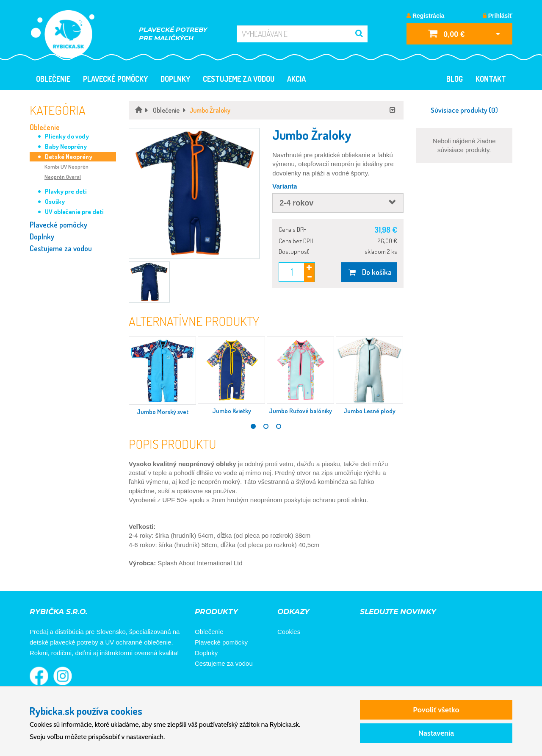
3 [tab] (279, 426)
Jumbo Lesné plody (369, 411)
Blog (455, 79)
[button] (194, 193)
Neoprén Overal (63, 177)
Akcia (296, 79)
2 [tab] (266, 426)
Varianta (285, 186)
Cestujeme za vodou (239, 79)
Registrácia (425, 16)
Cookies (289, 632)
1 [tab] (253, 426)
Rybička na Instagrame (63, 676)
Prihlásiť (498, 16)
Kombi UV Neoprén (66, 167)
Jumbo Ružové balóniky (300, 411)
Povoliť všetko (436, 710)
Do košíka (369, 272)
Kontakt (491, 79)
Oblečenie (53, 79)
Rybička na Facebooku (39, 676)
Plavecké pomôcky (115, 79)
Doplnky (175, 79)
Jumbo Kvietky (232, 411)
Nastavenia (436, 733)
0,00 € (446, 33)
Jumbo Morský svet (163, 412)
